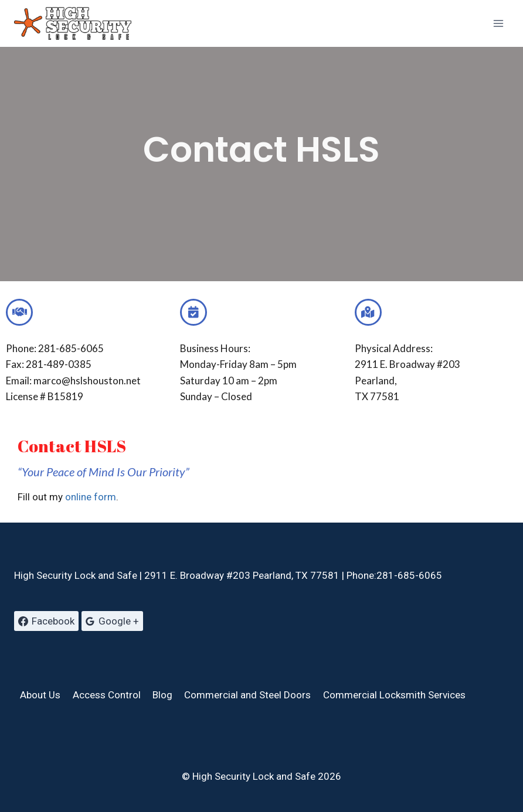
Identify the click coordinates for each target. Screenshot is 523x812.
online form (91, 497)
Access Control (107, 695)
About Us (40, 695)
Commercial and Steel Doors (247, 695)
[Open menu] (498, 23)
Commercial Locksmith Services (394, 695)
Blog (162, 695)
